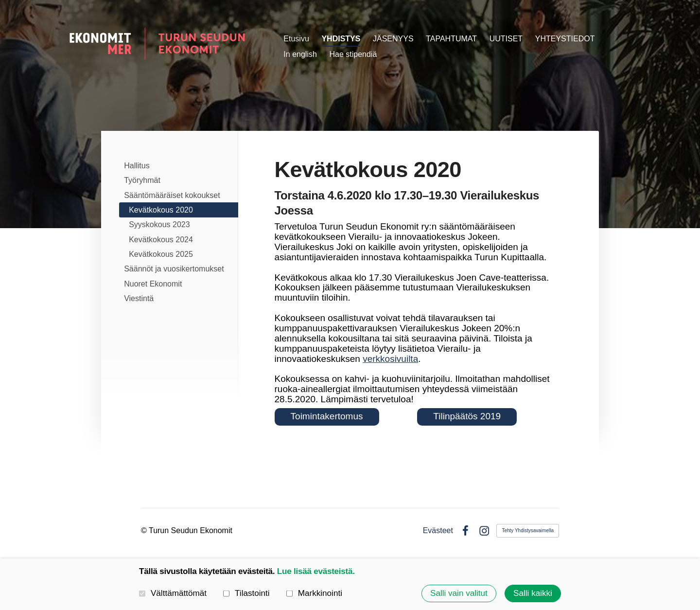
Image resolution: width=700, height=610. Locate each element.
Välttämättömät (173, 593)
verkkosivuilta (390, 359)
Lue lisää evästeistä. (316, 571)
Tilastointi (246, 593)
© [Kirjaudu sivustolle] (145, 530)
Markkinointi (314, 593)
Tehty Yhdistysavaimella (528, 530)
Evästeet (438, 531)
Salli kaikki (533, 593)
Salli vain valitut (459, 593)
